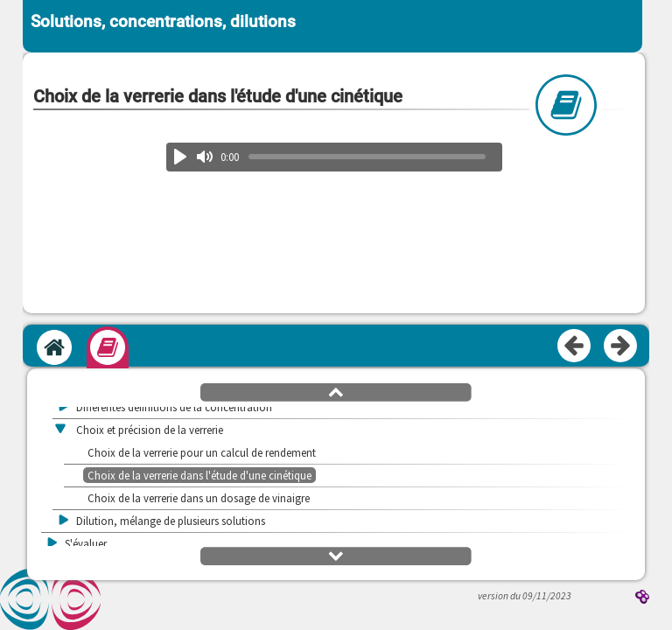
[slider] (367, 157)
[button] (336, 391)
